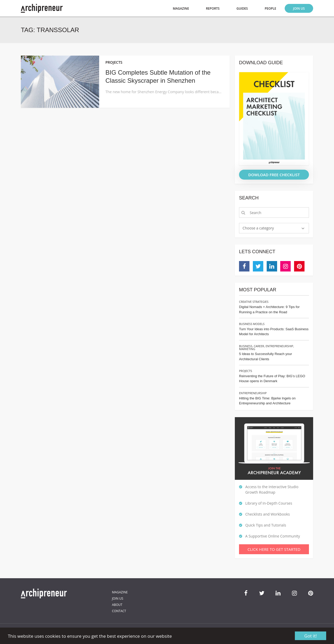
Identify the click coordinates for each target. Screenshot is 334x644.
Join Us (299, 8)
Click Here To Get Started (274, 549)
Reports (213, 8)
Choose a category (258, 228)
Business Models (252, 324)
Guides (242, 8)
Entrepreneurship (279, 346)
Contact (119, 611)
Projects (246, 371)
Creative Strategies (254, 302)
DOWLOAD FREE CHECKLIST (274, 175)
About (117, 605)
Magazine (181, 8)
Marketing (247, 349)
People (270, 8)
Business (246, 346)
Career (259, 346)
